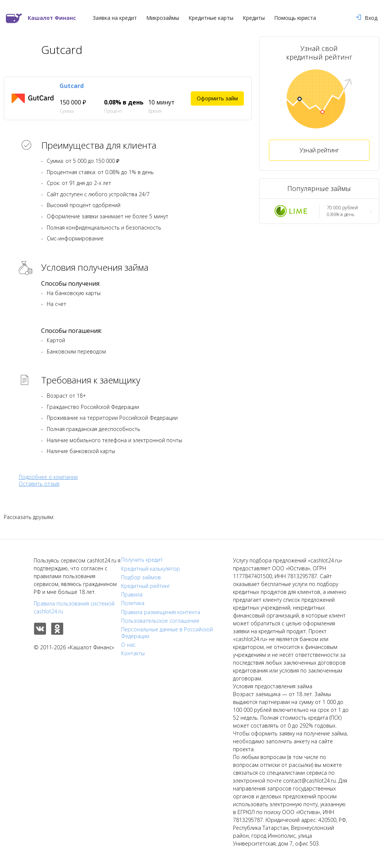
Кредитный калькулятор (151, 569)
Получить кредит (142, 560)
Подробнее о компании (48, 477)
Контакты (133, 653)
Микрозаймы (163, 18)
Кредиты (254, 18)
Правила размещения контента (161, 612)
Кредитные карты (211, 18)
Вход (367, 18)
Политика (133, 603)
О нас (128, 645)
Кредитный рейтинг (146, 586)
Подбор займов (141, 577)
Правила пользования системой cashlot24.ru (74, 607)
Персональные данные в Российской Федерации (167, 633)
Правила (132, 595)
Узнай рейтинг (319, 150)
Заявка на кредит (115, 18)
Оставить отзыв (39, 484)
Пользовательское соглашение (160, 621)
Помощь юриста (295, 18)
